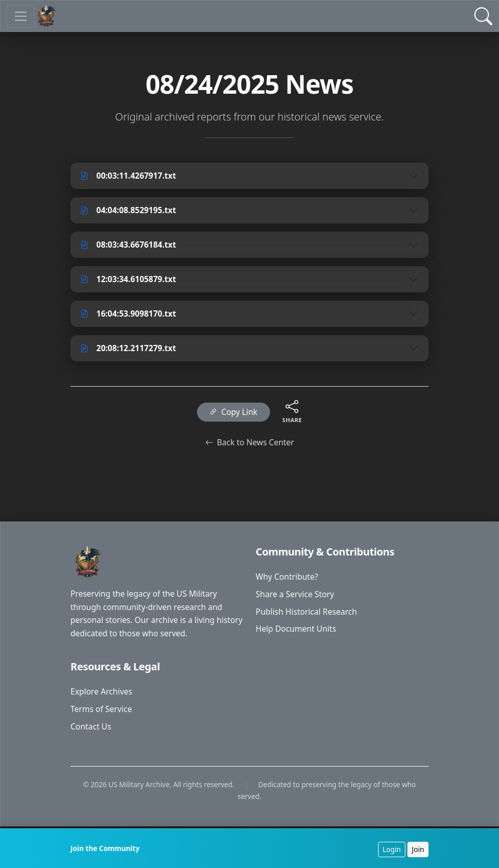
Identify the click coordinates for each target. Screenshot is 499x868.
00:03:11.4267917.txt (130, 176)
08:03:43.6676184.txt (130, 246)
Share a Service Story (296, 601)
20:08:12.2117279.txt (130, 351)
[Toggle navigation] (21, 16)
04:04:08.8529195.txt (130, 211)
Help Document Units (297, 637)
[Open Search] (483, 16)
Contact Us (91, 736)
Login (391, 849)
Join (417, 849)
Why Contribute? (288, 583)
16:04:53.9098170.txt (130, 316)
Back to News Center (249, 447)
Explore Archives (102, 700)
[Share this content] (293, 410)
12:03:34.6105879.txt (130, 281)
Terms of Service (102, 718)
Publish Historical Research (308, 619)
